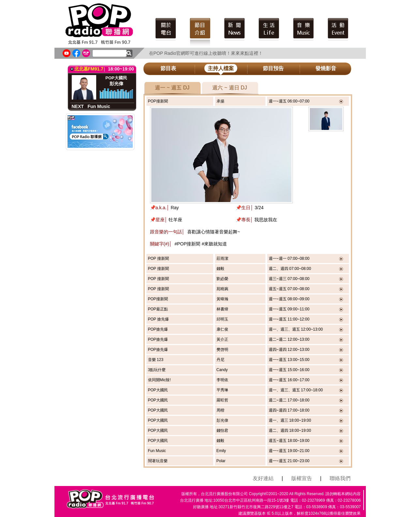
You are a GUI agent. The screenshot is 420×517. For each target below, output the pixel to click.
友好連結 (263, 478)
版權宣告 (302, 478)
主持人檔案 (221, 68)
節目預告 (273, 68)
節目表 (168, 68)
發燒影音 (326, 68)
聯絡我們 (340, 478)
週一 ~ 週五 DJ (172, 88)
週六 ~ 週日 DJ (230, 88)
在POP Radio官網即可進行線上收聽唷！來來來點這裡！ (206, 53)
